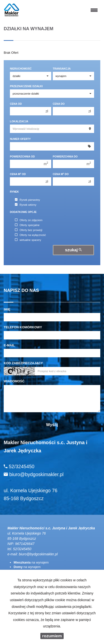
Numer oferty (20, 139)
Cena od (16, 104)
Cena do (59, 104)
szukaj (74, 250)
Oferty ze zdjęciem (29, 220)
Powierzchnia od (22, 156)
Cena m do (61, 174)
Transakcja (62, 69)
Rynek (14, 192)
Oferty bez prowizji (29, 230)
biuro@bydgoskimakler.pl (38, 554)
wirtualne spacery (28, 240)
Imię (7, 309)
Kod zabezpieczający (23, 363)
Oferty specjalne (27, 225)
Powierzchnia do (65, 156)
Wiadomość (14, 381)
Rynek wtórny (26, 205)
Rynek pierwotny (27, 200)
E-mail (9, 345)
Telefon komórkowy (23, 327)
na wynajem (31, 562)
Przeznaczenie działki (26, 86)
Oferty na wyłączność (30, 235)
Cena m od (18, 174)
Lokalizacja (19, 121)
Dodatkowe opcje (23, 212)
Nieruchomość (21, 69)
